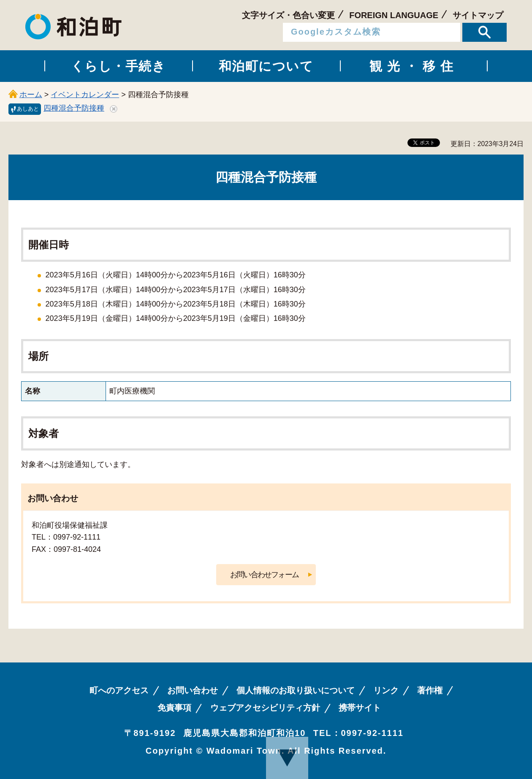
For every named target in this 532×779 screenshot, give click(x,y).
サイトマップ (478, 15)
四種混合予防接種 (74, 108)
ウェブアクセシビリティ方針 (265, 708)
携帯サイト (360, 708)
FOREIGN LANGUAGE (394, 15)
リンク (386, 690)
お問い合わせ (193, 690)
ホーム (31, 95)
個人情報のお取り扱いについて (296, 690)
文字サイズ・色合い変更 (288, 15)
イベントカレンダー (85, 95)
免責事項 (174, 708)
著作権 (430, 690)
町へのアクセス (119, 690)
